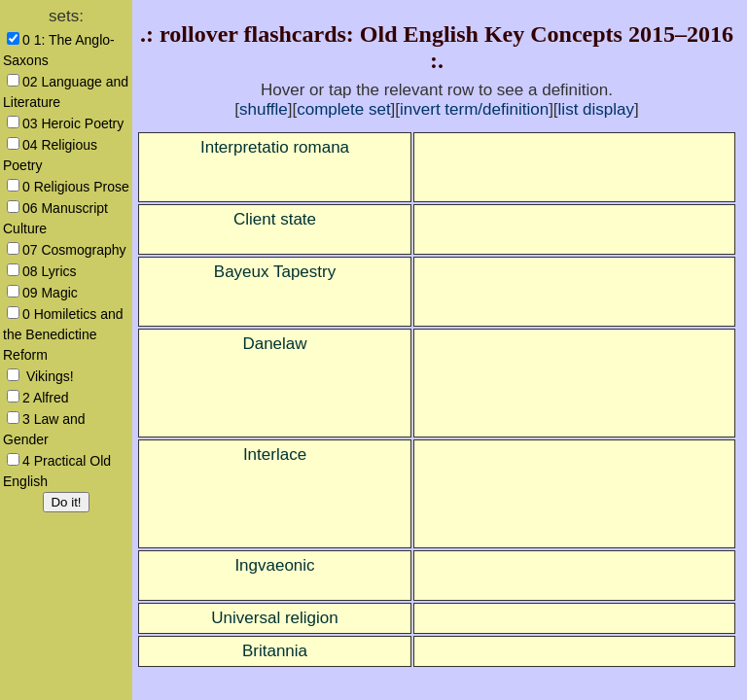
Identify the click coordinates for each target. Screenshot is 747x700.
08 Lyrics (50, 271)
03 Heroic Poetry (73, 123)
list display (596, 109)
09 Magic (50, 293)
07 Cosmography (74, 250)
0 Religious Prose (76, 187)
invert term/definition (474, 109)
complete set (343, 109)
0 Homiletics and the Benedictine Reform (63, 334)
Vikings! (48, 376)
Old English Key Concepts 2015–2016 (547, 34)
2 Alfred (45, 398)
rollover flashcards (253, 34)
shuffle (264, 109)
